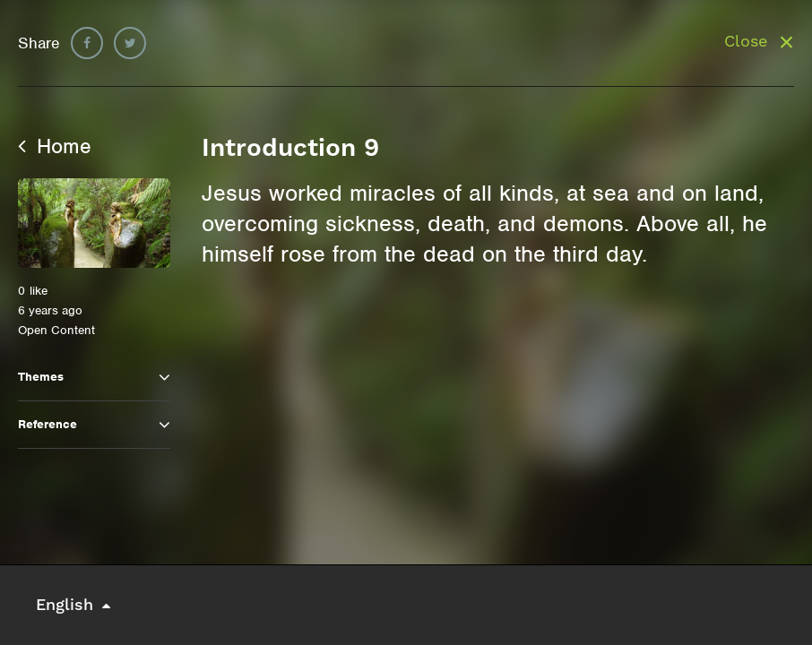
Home (55, 146)
